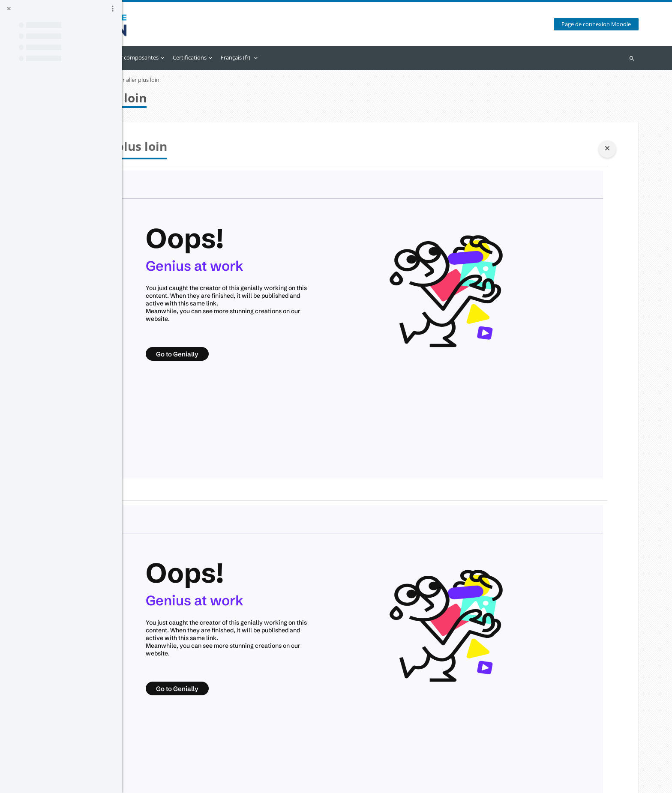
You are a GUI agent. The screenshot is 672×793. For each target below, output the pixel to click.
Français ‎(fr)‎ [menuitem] (352, 57)
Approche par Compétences (185, 80)
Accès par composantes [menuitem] (245, 57)
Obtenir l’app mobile (175, 782)
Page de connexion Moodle (602, 24)
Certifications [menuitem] (306, 57)
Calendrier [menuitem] (193, 57)
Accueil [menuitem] (163, 57)
